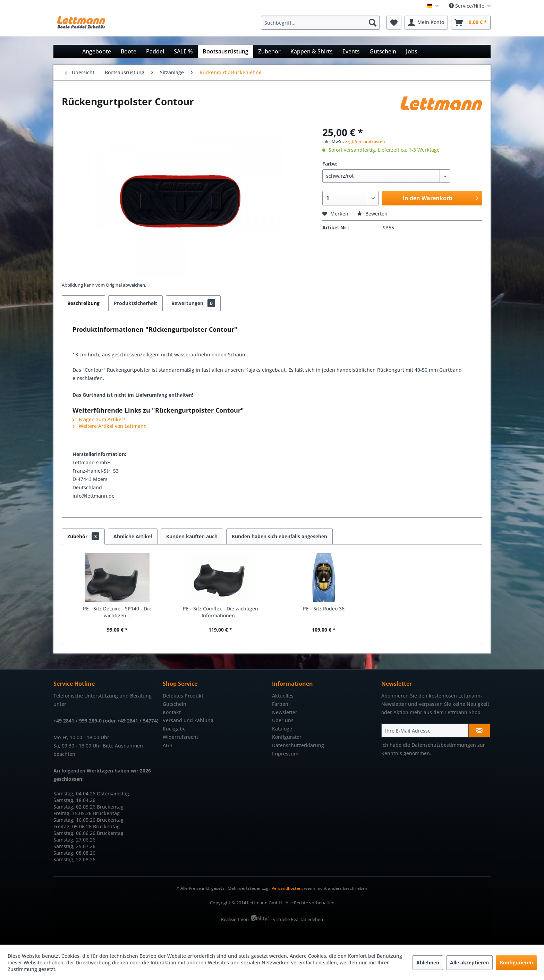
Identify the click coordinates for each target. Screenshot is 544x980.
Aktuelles (283, 696)
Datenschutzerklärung (298, 745)
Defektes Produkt (183, 696)
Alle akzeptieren (469, 962)
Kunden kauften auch (192, 536)
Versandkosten (287, 888)
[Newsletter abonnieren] (479, 730)
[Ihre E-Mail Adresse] (425, 730)
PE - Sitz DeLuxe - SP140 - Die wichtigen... (117, 612)
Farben (280, 704)
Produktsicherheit (135, 303)
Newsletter (285, 712)
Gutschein (175, 704)
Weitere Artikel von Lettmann (110, 426)
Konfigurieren (516, 962)
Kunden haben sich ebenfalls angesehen (279, 536)
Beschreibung (83, 303)
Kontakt (172, 712)
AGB (168, 745)
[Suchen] (373, 23)
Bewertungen (193, 303)
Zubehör (83, 536)
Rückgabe (174, 729)
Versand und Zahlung (188, 720)
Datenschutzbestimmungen (444, 745)
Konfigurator (287, 737)
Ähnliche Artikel (133, 536)
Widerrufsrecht (180, 737)
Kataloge (282, 729)
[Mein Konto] (426, 23)
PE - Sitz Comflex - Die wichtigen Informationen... (220, 612)
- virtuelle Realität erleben (297, 919)
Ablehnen (428, 962)
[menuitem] (322, 23)
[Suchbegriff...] (320, 23)
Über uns (283, 720)
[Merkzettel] (394, 23)
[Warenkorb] (471, 23)
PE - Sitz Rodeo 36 (324, 609)
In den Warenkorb (440, 197)
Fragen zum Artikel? (99, 419)
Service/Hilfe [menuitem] (467, 6)
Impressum (285, 754)
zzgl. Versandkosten (365, 141)
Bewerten (372, 214)
